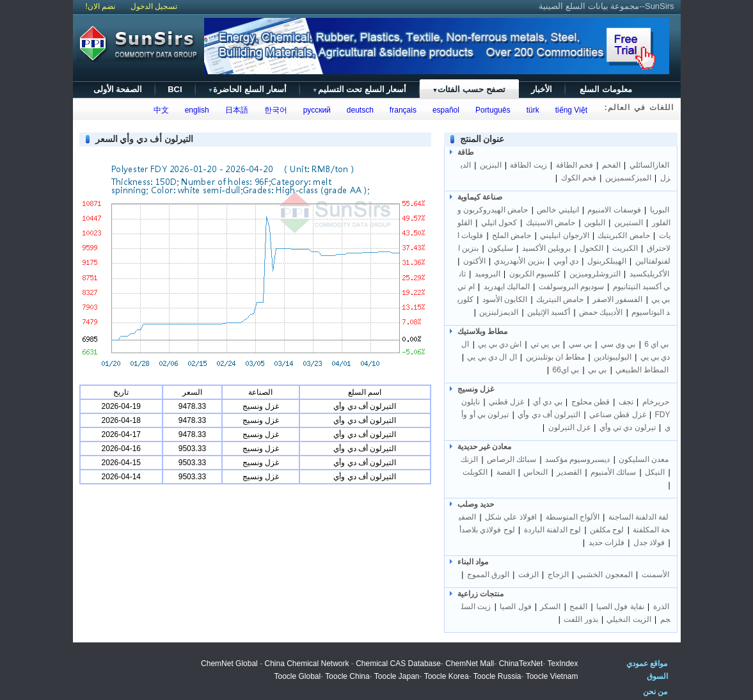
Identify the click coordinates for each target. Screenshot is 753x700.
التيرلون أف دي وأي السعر (145, 139)
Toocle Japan (397, 676)
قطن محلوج (591, 402)
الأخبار (542, 89)
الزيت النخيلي (629, 619)
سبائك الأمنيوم (613, 472)
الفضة (506, 472)
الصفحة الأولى (118, 89)
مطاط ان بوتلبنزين (556, 357)
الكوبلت (475, 472)
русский (315, 110)
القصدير (569, 472)
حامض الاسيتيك (551, 223)
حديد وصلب (476, 504)
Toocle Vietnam (552, 676)
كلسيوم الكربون (535, 274)
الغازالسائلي (649, 165)
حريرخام (656, 402)
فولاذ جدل (649, 543)
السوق (657, 676)
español (444, 110)
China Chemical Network (306, 664)
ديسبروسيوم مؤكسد (577, 459)
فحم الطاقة (575, 165)
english (195, 110)
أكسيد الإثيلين (549, 312)
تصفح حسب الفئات (468, 89)
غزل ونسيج (476, 389)
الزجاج (558, 575)
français (401, 110)
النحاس (535, 472)
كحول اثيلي (499, 223)
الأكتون (474, 261)
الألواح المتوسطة (573, 517)
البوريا (660, 210)
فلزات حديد (606, 543)
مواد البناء (473, 562)
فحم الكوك (579, 178)
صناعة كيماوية (480, 197)
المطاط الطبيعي (642, 370)
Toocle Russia (497, 676)
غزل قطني (506, 402)
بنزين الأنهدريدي (519, 261)
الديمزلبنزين (499, 312)
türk (531, 110)
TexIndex (562, 664)
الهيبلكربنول (607, 261)
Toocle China (347, 676)
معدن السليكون (644, 459)
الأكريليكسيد (649, 274)
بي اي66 (566, 370)
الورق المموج (488, 575)
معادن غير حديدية (484, 447)
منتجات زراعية (480, 594)
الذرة (661, 607)
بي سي (580, 344)
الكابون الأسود (505, 299)
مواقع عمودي (647, 664)
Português (490, 110)
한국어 (273, 110)
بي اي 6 (656, 344)
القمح (578, 607)
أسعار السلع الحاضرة (247, 89)
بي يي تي (545, 344)
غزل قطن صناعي (618, 415)
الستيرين (629, 223)
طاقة (466, 152)
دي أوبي (566, 261)
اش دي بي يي (500, 344)
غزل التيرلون (569, 427)
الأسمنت (655, 575)
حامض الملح (511, 235)
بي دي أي (548, 402)
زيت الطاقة (528, 165)
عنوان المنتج (482, 139)
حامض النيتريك (560, 299)
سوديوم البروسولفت (571, 287)
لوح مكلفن (607, 530)
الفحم (611, 165)
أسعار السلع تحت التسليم (360, 89)
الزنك (469, 459)
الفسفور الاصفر (617, 299)
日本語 (234, 110)
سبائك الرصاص (511, 459)
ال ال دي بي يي (492, 357)
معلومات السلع (606, 89)
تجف (626, 402)
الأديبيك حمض (601, 312)
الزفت (528, 575)
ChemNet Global (229, 664)
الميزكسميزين (628, 178)
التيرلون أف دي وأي (549, 415)
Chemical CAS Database (398, 664)
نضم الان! (101, 6)
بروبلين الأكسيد (546, 248)
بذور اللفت (581, 619)
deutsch (358, 110)
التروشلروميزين (595, 274)
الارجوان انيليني (564, 235)
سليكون (500, 248)
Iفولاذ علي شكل (510, 517)
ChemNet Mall (470, 664)
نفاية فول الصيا (620, 607)
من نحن (655, 692)
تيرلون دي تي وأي (628, 427)
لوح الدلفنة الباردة (553, 530)
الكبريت (625, 248)
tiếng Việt (569, 110)
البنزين (491, 165)
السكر (550, 607)
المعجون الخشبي (605, 575)
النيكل (655, 472)
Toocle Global (297, 676)
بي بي (597, 370)
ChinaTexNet (521, 664)
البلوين (595, 223)
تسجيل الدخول (154, 6)
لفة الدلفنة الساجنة (639, 517)
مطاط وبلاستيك (482, 331)
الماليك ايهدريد (507, 287)
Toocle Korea (447, 676)
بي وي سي (618, 344)
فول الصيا (515, 607)
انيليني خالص (558, 210)
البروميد (487, 274)
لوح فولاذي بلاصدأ (487, 530)
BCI (175, 89)
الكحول (591, 248)
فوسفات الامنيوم (614, 210)
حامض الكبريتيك (623, 235)
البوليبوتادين (613, 357)
